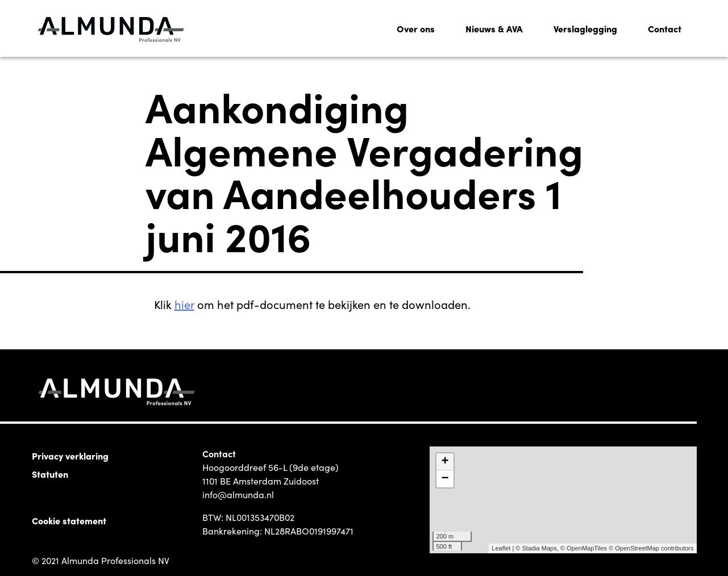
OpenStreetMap (637, 548)
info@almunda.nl (238, 494)
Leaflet (501, 548)
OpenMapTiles (587, 548)
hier (184, 304)
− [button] (445, 479)
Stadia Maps (540, 548)
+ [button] (445, 462)
